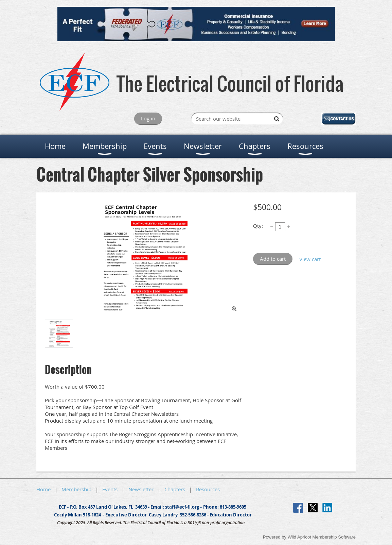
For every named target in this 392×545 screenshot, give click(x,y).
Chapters (175, 489)
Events (110, 489)
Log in (148, 118)
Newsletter (141, 489)
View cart (310, 259)
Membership (76, 489)
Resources (208, 489)
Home (43, 489)
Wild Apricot (299, 537)
